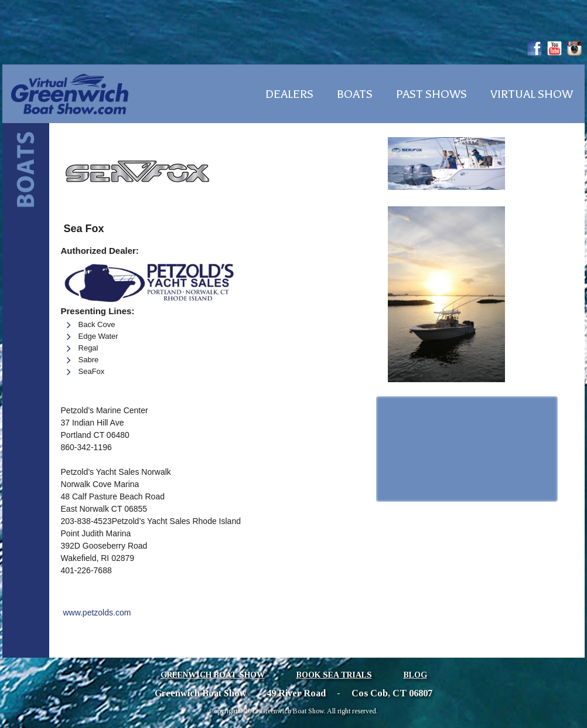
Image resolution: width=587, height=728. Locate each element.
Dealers (289, 94)
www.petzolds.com (97, 613)
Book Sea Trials (334, 675)
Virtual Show (532, 94)
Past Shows (431, 94)
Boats (355, 94)
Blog (415, 675)
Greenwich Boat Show (213, 675)
